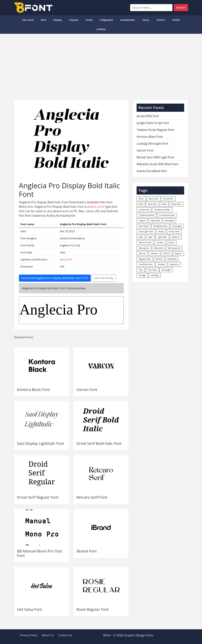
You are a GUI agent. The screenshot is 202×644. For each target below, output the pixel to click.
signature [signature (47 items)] (174, 264)
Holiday (101, 29)
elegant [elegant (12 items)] (142, 220)
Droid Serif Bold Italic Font (99, 443)
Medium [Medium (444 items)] (176, 237)
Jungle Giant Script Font (153, 123)
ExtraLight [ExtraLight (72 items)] (177, 226)
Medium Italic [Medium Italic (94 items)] (145, 242)
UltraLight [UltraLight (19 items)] (166, 270)
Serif (43, 20)
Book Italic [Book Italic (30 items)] (176, 204)
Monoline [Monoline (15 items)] (159, 248)
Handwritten (128, 20)
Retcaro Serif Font (92, 497)
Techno (161, 20)
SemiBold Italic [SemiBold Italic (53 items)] (146, 264)
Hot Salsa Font (30, 609)
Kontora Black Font (33, 390)
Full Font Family (104, 278)
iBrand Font (87, 551)
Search (181, 8)
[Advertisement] (101, 65)
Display (58, 20)
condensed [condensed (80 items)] (144, 209)
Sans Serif (28, 20)
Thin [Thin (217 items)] (141, 270)
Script (89, 20)
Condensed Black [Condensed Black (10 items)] (162, 209)
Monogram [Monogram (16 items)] (144, 248)
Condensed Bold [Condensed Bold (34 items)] (146, 215)
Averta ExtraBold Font (152, 171)
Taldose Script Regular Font (155, 130)
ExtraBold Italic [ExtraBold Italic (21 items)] (160, 226)
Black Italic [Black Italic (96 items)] (153, 199)
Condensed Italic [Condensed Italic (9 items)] (167, 215)
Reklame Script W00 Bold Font (157, 164)
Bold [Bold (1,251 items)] (141, 204)
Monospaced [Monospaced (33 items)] (174, 248)
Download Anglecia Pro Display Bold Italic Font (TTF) (55, 278)
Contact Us (65, 635)
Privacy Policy (29, 635)
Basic (94, 207)
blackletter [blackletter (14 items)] (168, 199)
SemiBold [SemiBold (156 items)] (172, 259)
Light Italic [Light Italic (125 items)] (162, 237)
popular (74, 20)
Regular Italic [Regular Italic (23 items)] (145, 259)
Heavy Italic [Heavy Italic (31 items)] (174, 231)
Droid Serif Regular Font (38, 497)
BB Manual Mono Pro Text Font (40, 553)
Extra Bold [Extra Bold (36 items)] (144, 226)
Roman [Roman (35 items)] (159, 259)
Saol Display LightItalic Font (41, 443)
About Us (48, 635)
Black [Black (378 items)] (141, 199)
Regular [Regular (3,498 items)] (178, 253)
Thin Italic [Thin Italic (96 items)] (152, 270)
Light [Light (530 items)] (150, 237)
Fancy (146, 20)
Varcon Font (87, 390)
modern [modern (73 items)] (160, 242)
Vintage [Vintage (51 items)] (142, 275)
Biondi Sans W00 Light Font (155, 157)
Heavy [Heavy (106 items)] (161, 231)
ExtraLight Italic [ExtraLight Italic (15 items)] (146, 231)
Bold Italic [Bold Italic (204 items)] (152, 204)
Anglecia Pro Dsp (71, 310)
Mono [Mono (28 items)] (172, 242)
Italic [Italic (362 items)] (141, 237)
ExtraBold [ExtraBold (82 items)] (169, 220)
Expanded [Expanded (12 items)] (155, 220)
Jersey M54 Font (148, 116)
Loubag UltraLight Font (152, 144)
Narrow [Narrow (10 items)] (142, 253)
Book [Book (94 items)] (164, 204)
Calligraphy (106, 20)
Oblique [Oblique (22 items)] (155, 253)
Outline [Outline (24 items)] (167, 253)
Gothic (176, 20)
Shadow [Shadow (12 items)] (161, 264)
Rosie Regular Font (92, 609)
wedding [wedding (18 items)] (155, 275)
